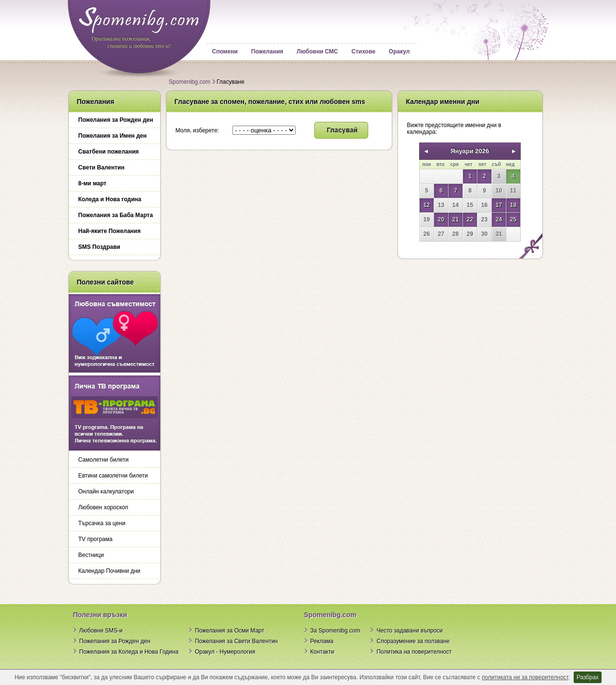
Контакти (322, 652)
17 (499, 205)
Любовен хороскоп (103, 507)
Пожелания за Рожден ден (116, 120)
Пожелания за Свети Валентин (236, 641)
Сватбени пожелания (109, 152)
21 (456, 220)
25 (513, 220)
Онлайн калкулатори (106, 491)
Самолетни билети (104, 460)
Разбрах (588, 677)
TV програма (96, 539)
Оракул (399, 52)
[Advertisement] (469, 326)
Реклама (322, 641)
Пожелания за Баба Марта (116, 215)
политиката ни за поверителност (525, 677)
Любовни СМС (318, 52)
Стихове (363, 52)
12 (427, 205)
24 (499, 220)
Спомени (225, 52)
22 (470, 220)
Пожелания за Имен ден (113, 136)
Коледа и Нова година (110, 199)
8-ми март (93, 183)
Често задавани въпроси (410, 631)
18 (513, 205)
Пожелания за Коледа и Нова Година (129, 652)
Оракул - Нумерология (225, 652)
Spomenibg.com (190, 82)
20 (441, 220)
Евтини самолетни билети (113, 476)
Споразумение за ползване (413, 641)
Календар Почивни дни (109, 571)
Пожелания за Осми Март (230, 631)
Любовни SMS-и (101, 631)
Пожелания (267, 52)
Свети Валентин (102, 168)
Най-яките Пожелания (110, 231)
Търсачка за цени (102, 523)
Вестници (91, 555)
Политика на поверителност (414, 652)
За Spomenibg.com (335, 631)
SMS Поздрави (99, 247)
